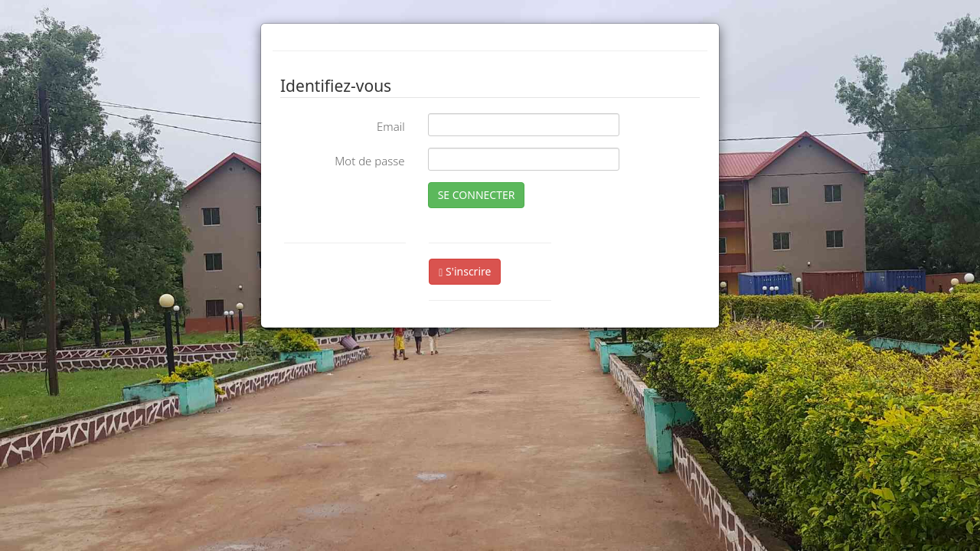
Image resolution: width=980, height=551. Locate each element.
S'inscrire (465, 271)
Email (391, 126)
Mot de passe (369, 161)
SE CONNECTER (477, 195)
